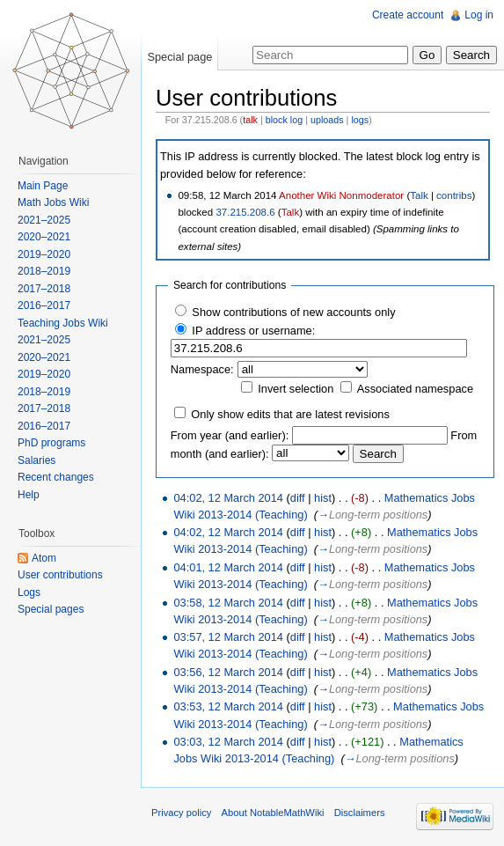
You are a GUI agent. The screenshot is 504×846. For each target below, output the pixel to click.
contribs (454, 195)
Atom (44, 558)
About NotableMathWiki (273, 813)
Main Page (43, 186)
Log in (479, 15)
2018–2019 (44, 271)
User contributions (60, 575)
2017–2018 (44, 289)
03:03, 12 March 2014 (228, 742)
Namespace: (202, 369)
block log (284, 120)
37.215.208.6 (245, 212)
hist (323, 498)
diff (298, 498)
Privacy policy (181, 813)
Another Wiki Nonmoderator (341, 195)
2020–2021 (44, 237)
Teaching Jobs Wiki (63, 323)
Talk (419, 195)
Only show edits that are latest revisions (290, 414)
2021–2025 (44, 220)
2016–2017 (44, 305)
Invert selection (296, 389)
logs (360, 120)
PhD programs (51, 443)
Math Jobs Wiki (53, 202)
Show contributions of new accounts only (293, 312)
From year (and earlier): (230, 435)
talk (250, 120)
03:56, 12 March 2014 (228, 672)
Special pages (51, 609)
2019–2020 (44, 254)
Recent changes (56, 477)
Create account (408, 15)
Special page (179, 57)
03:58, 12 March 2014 (228, 603)
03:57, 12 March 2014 (228, 637)
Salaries (37, 460)
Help (29, 495)
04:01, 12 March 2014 (228, 567)
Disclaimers (360, 813)
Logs (29, 592)
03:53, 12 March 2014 (228, 706)
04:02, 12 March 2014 (228, 498)
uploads (327, 120)
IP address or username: (253, 331)
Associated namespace (415, 389)
